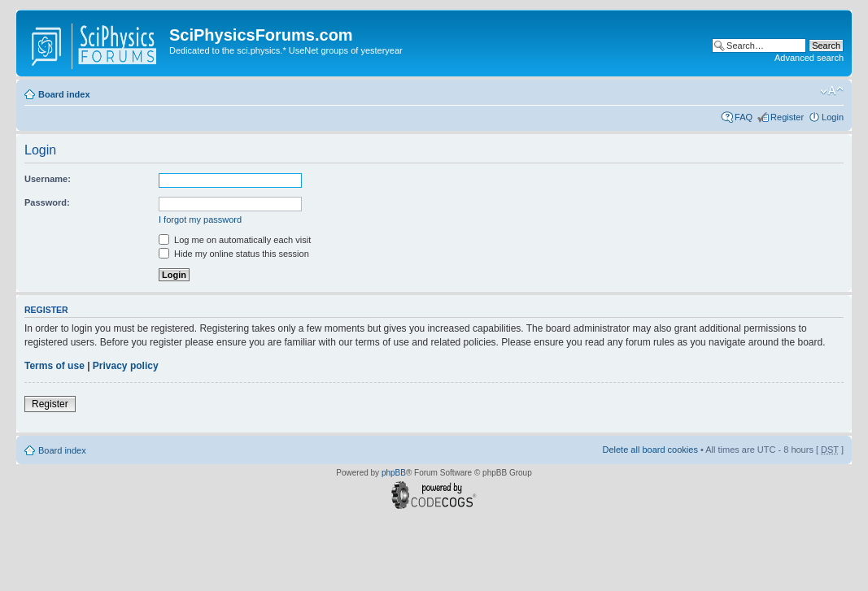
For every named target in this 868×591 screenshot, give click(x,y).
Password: (47, 202)
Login (833, 117)
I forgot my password (200, 219)
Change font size (832, 91)
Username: (48, 179)
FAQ (744, 117)
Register (787, 117)
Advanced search (809, 58)
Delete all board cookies (650, 450)
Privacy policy (126, 366)
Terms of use (55, 366)
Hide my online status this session (234, 254)
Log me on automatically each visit (235, 240)
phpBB (394, 473)
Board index (64, 94)
